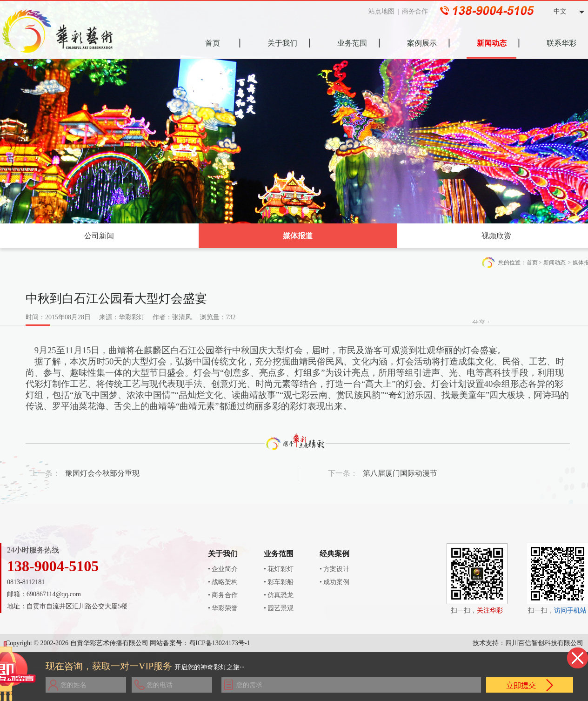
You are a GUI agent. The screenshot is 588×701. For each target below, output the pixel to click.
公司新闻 (99, 236)
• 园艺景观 (279, 608)
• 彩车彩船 (279, 582)
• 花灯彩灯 (279, 569)
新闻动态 (555, 263)
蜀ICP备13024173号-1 (219, 643)
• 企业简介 (223, 569)
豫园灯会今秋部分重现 (102, 473)
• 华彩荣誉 (223, 608)
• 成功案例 (334, 582)
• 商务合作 (223, 595)
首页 (532, 263)
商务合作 (419, 11)
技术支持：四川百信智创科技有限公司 (528, 643)
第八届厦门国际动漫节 (400, 473)
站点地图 (386, 11)
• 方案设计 (334, 569)
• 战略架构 (223, 582)
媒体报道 (298, 236)
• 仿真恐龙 (279, 595)
